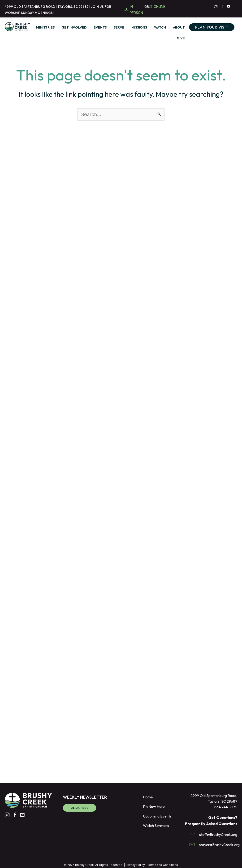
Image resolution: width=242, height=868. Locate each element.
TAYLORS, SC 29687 (73, 7)
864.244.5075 (226, 807)
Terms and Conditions (163, 865)
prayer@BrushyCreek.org (219, 845)
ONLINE (159, 6)
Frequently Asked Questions (211, 824)
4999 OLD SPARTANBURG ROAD (30, 7)
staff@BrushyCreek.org (218, 834)
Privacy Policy (135, 865)
